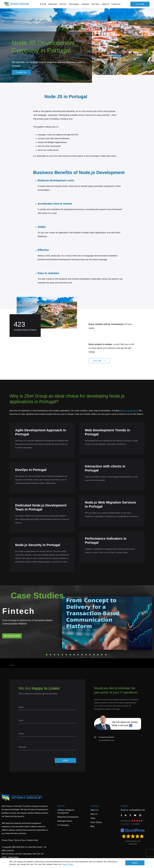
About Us (95, 810)
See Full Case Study (12, 636)
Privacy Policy (68, 864)
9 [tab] (78, 655)
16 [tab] (106, 655)
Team (93, 818)
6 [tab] (66, 655)
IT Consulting (63, 825)
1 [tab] (47, 655)
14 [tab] (98, 655)
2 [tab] (51, 655)
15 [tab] (102, 655)
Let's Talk (140, 4)
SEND (65, 760)
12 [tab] (90, 655)
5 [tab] (62, 655)
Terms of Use (20, 840)
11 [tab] (86, 655)
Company (95, 806)
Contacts (124, 806)
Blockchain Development (68, 817)
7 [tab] (70, 655)
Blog (93, 826)
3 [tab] (55, 655)
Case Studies (96, 822)
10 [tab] (82, 655)
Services (61, 806)
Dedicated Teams (65, 821)
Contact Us (116, 4)
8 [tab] (74, 655)
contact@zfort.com (107, 740)
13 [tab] (94, 655)
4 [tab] (58, 655)
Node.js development (129, 411)
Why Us (94, 814)
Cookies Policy (32, 840)
